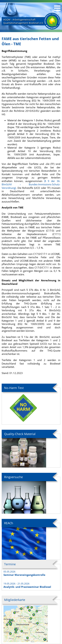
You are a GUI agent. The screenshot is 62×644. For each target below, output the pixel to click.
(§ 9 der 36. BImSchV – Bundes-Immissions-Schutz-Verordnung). (31, 184)
